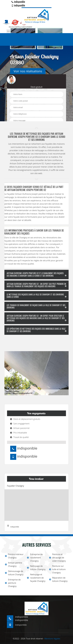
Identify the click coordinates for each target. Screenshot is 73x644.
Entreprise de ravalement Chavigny (35, 558)
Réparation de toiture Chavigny (58, 579)
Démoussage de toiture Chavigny (14, 573)
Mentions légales (52, 639)
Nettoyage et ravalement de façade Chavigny (36, 578)
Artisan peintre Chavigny (14, 564)
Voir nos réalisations (28, 71)
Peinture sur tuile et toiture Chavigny (57, 569)
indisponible (18, 2)
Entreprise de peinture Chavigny (13, 583)
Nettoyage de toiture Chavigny (36, 568)
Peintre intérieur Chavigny (14, 556)
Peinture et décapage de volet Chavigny (58, 558)
